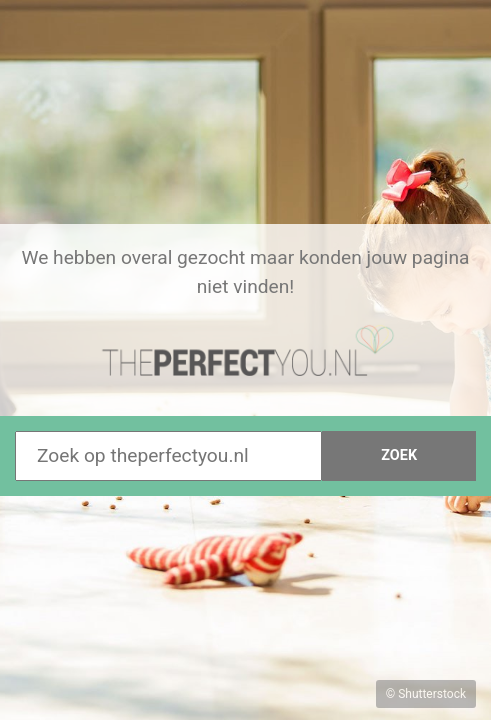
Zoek (399, 455)
